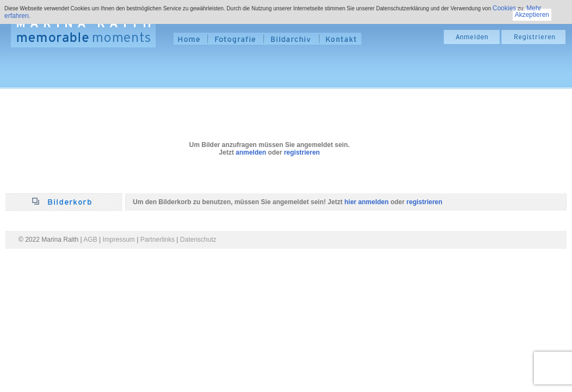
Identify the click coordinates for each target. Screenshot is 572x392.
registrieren (302, 152)
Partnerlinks (158, 240)
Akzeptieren (532, 15)
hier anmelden (367, 202)
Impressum (119, 240)
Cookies (504, 8)
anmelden (251, 152)
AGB (90, 240)
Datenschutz (198, 240)
